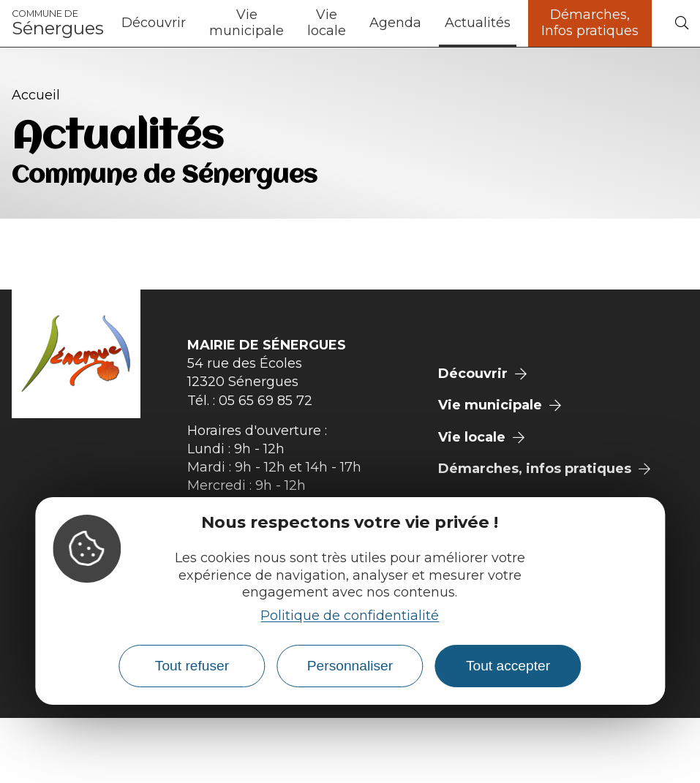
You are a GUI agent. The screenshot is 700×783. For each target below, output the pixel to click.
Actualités (478, 23)
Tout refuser (192, 666)
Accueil (36, 95)
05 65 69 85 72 (266, 401)
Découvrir (154, 23)
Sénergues (58, 23)
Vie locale (327, 23)
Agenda (395, 23)
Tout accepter (508, 666)
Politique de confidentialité (350, 616)
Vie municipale (246, 23)
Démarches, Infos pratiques (590, 23)
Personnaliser (350, 666)
